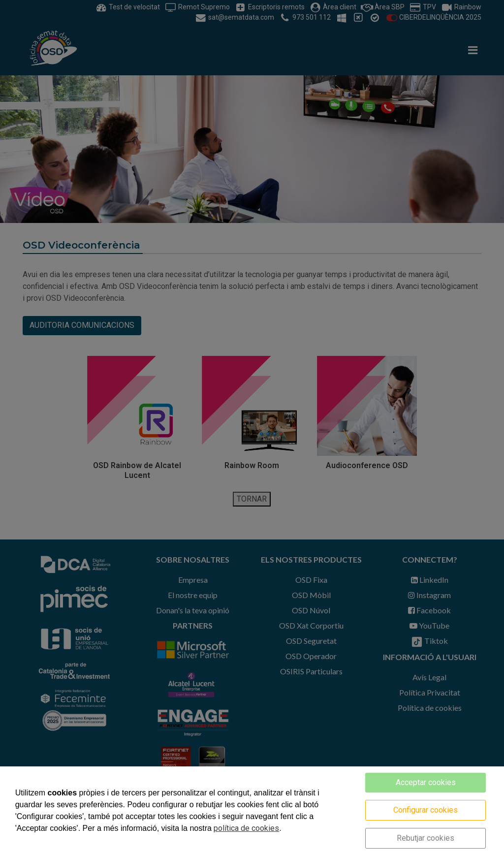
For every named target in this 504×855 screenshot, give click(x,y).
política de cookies (246, 828)
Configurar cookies (425, 810)
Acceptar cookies (426, 782)
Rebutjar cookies (425, 838)
